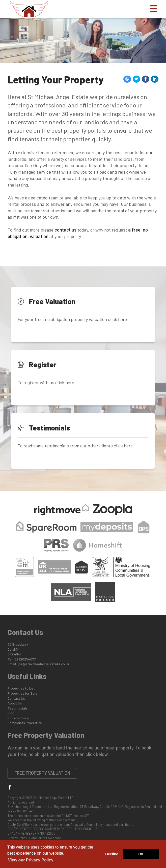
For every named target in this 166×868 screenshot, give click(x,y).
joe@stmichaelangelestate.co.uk (44, 664)
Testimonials (18, 708)
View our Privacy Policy (31, 860)
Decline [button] (112, 854)
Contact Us (16, 698)
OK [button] (141, 854)
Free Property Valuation (42, 773)
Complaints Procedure (25, 723)
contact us (65, 230)
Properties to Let (21, 688)
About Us (15, 703)
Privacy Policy (18, 718)
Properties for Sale (22, 693)
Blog (11, 713)
